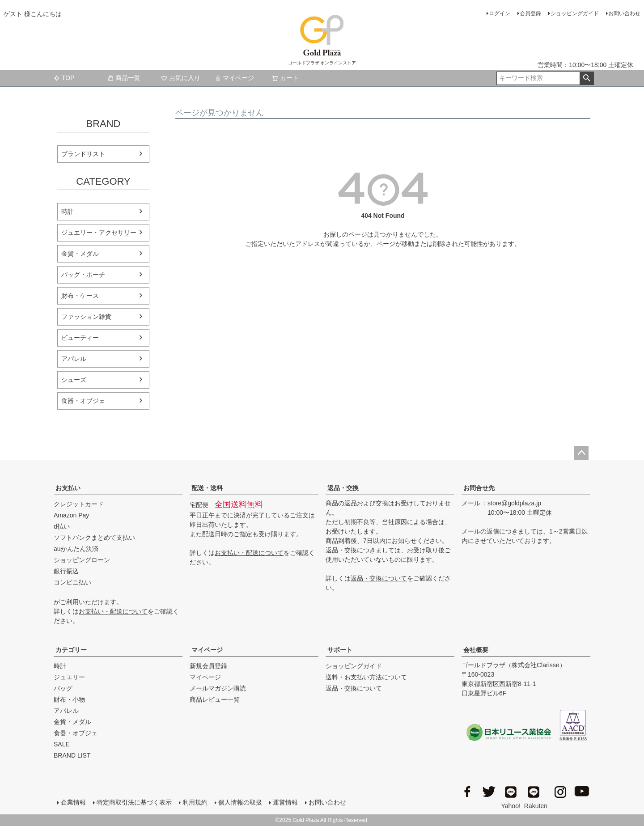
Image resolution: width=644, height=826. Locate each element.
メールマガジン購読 (218, 688)
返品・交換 (343, 488)
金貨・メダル (80, 254)
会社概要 (476, 650)
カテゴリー (71, 650)
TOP (64, 78)
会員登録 (530, 13)
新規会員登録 (208, 666)
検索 (587, 78)
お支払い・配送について (113, 611)
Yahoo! (511, 796)
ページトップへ (581, 453)
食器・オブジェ (83, 401)
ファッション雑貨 (86, 317)
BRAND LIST (72, 755)
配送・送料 (207, 488)
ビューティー (80, 338)
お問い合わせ (624, 13)
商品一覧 (124, 78)
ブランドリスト (83, 154)
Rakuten (536, 796)
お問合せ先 (479, 488)
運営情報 (285, 802)
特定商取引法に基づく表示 (134, 802)
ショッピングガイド (575, 13)
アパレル (74, 359)
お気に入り (181, 78)
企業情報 (73, 802)
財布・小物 (69, 699)
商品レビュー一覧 (215, 699)
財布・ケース (80, 296)
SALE (62, 744)
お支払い (68, 488)
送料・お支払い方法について (366, 677)
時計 (68, 212)
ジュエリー (69, 677)
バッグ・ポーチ (83, 275)
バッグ (63, 688)
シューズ (74, 380)
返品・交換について (379, 578)
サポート (340, 650)
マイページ (234, 78)
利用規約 (195, 802)
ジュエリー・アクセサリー (99, 233)
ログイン (500, 13)
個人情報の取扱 (240, 802)
